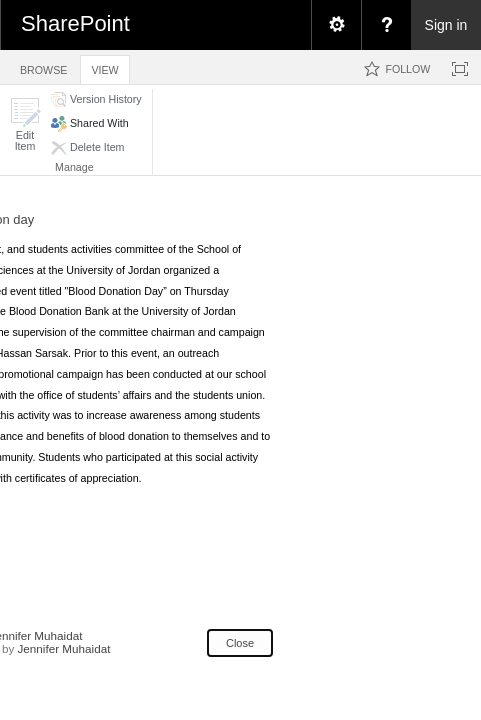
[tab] (43, 66)
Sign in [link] (446, 25)
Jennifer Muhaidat (63, 648)
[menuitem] (336, 25)
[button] (25, 124)
